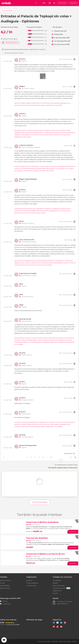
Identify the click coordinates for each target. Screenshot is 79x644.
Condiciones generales (44, 641)
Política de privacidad (65, 641)
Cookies (74, 641)
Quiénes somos (5, 580)
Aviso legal (55, 641)
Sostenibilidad (5, 586)
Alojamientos (57, 591)
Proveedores (57, 580)
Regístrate (73, 3)
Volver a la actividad (7, 11)
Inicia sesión (62, 3)
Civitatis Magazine (32, 583)
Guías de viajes (31, 586)
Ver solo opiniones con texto (14, 53)
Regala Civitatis (5, 588)
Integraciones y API (59, 588)
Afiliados (55, 583)
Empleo (55, 593)
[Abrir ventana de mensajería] (4, 640)
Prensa (2, 583)
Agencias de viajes (59, 586)
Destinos (29, 580)
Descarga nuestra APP (10, 598)
